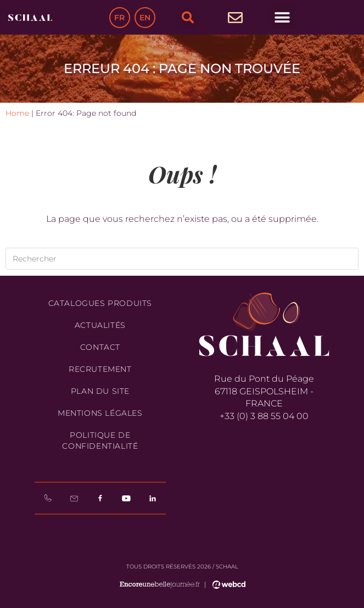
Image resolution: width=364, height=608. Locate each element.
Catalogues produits (100, 303)
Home (17, 113)
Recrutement (100, 369)
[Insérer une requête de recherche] (182, 259)
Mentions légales (100, 413)
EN (145, 18)
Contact (100, 347)
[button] (188, 18)
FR (119, 18)
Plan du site (100, 391)
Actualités (100, 325)
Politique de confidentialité (100, 440)
